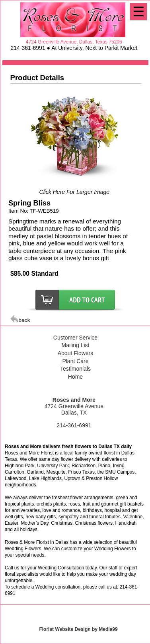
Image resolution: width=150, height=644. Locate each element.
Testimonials (75, 369)
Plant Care (75, 361)
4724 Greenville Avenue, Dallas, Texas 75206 (74, 42)
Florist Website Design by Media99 (78, 629)
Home (75, 377)
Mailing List (75, 345)
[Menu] (138, 12)
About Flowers (75, 353)
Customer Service (75, 338)
